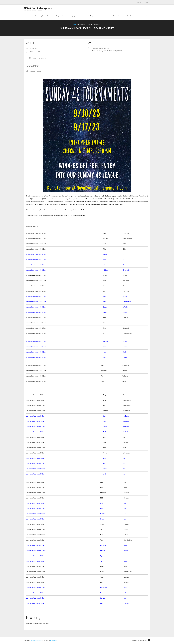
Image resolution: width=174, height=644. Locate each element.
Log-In (147, 2)
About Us (139, 2)
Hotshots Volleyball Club (101, 48)
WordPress (54, 641)
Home (75, 25)
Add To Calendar (38, 58)
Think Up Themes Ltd (36, 641)
